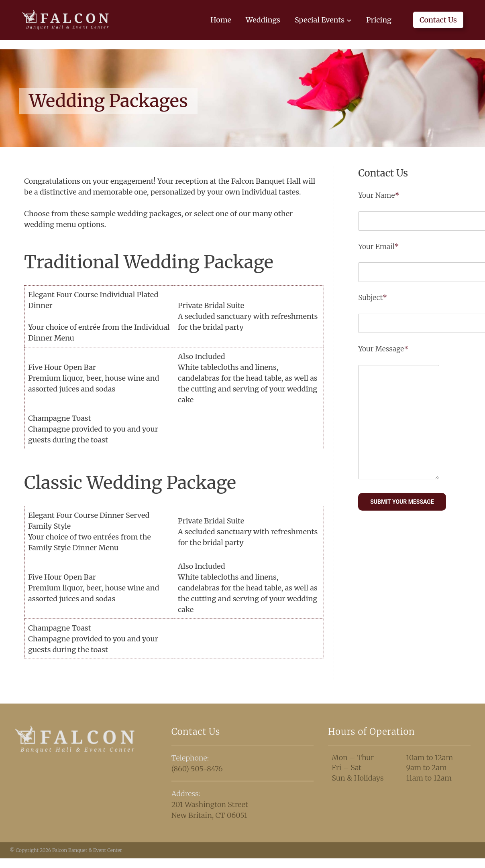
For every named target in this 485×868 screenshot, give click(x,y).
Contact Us (438, 20)
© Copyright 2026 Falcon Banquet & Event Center (66, 850)
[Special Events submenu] (349, 20)
